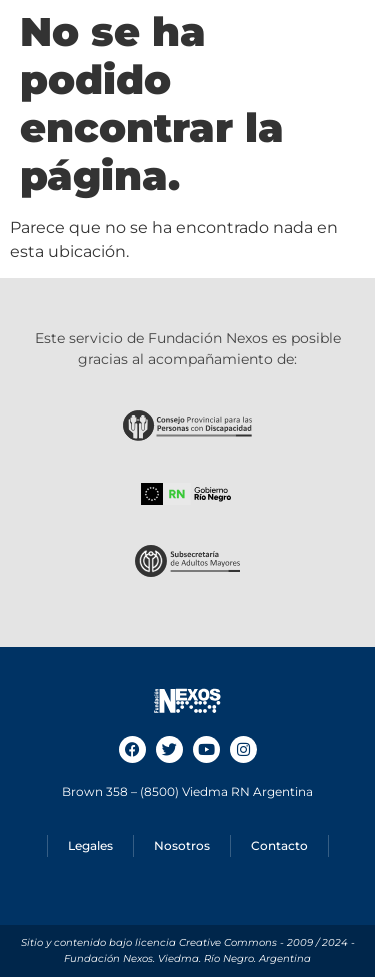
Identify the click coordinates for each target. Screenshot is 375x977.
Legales (90, 845)
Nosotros (182, 845)
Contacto (279, 845)
